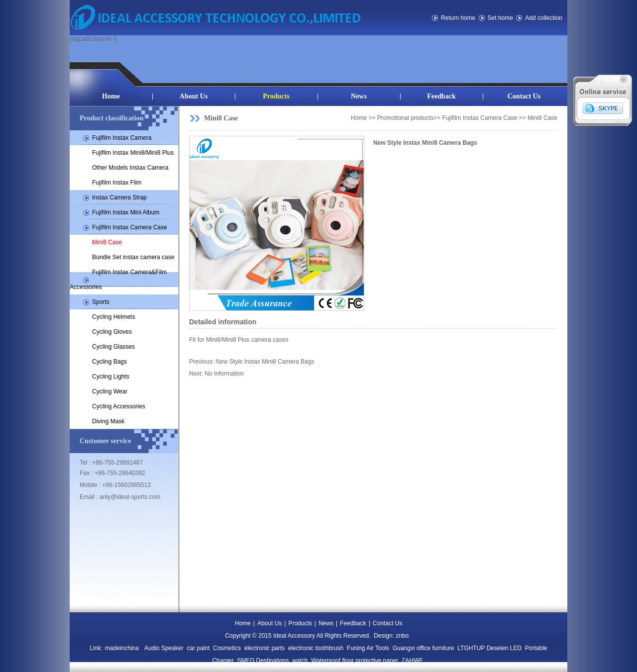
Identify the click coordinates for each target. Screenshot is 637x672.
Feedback (441, 96)
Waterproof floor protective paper (355, 661)
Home (111, 96)
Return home (458, 18)
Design (383, 636)
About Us (194, 96)
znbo (402, 636)
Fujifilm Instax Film (117, 183)
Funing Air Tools (368, 648)
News (359, 96)
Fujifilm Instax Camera (122, 138)
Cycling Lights (111, 377)
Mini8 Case (107, 242)
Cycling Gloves (112, 332)
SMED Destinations (263, 661)
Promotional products (405, 118)
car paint (198, 648)
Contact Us (524, 96)
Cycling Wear (110, 391)
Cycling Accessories (119, 406)
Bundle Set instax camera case (133, 257)
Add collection (544, 18)
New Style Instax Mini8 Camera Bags (265, 362)
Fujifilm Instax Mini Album (126, 212)
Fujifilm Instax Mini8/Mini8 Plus (133, 153)
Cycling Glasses (113, 347)
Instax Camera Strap (119, 197)
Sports (101, 302)
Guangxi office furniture (424, 648)
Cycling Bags (109, 362)
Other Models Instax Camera (130, 168)
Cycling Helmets (114, 317)
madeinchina (122, 648)
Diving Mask (108, 421)
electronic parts (265, 648)
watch (300, 661)
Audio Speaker (164, 648)
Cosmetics (227, 648)
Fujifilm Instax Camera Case (130, 227)
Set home (500, 18)
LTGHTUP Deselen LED (489, 648)
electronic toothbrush (316, 648)
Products (276, 96)
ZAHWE (412, 661)
